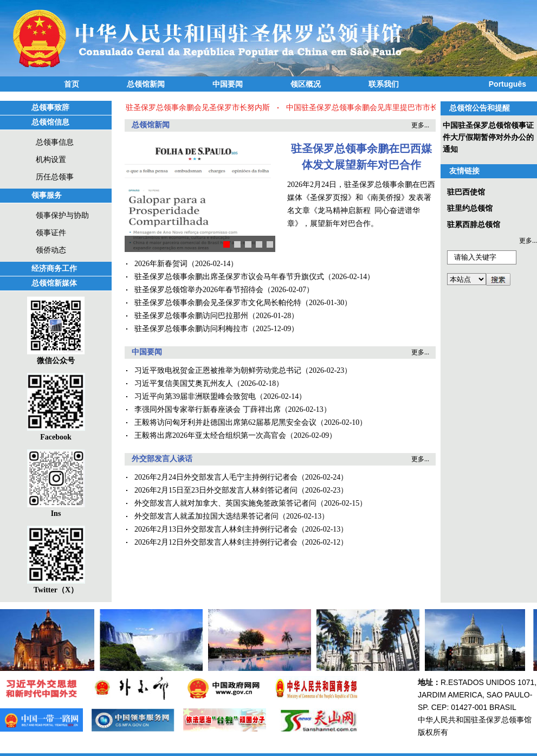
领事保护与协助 (62, 215)
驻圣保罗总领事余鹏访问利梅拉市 (191, 329)
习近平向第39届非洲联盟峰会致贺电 (195, 396)
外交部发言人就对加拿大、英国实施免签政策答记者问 (225, 503)
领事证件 (51, 233)
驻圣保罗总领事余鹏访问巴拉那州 (191, 316)
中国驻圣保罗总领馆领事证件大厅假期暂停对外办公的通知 (488, 137)
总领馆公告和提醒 (480, 108)
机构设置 (51, 160)
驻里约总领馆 (470, 208)
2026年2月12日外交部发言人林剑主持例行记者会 (216, 542)
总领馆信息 (50, 122)
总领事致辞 (50, 108)
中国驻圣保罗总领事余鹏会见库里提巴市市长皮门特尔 (378, 108)
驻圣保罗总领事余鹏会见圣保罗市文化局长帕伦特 (218, 303)
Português (507, 84)
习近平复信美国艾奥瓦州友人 (184, 383)
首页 (72, 84)
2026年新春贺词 (161, 264)
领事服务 (47, 195)
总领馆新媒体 (54, 283)
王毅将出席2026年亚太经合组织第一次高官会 (210, 435)
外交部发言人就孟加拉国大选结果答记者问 (206, 516)
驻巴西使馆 (466, 192)
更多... (420, 125)
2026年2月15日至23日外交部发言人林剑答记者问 (216, 490)
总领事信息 (55, 142)
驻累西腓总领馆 (474, 225)
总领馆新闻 (146, 84)
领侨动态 (51, 250)
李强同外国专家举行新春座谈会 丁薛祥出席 (208, 409)
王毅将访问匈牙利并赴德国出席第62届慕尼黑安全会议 (225, 422)
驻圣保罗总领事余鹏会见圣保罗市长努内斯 (199, 108)
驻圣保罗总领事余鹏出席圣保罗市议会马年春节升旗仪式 (229, 277)
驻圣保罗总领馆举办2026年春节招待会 (199, 290)
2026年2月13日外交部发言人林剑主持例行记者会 (216, 529)
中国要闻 (228, 84)
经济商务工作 (54, 269)
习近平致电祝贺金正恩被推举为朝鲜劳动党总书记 (218, 370)
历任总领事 (55, 177)
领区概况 (306, 84)
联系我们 (384, 84)
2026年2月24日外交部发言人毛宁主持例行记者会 (216, 477)
